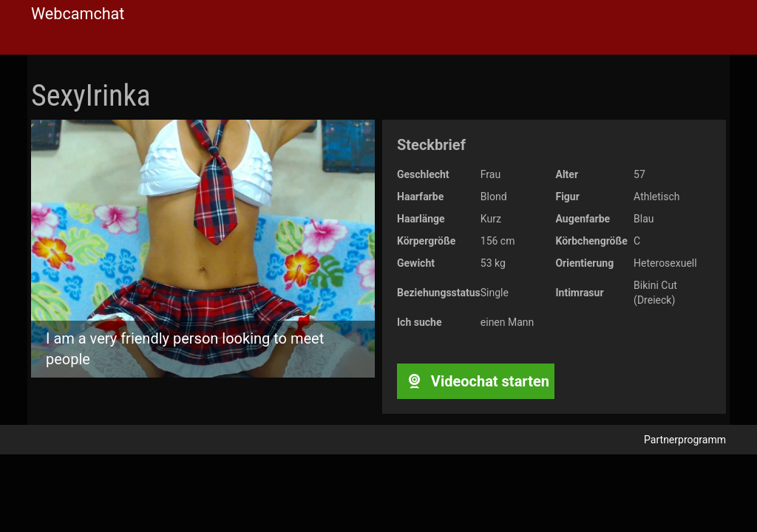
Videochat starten (476, 381)
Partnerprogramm (685, 440)
